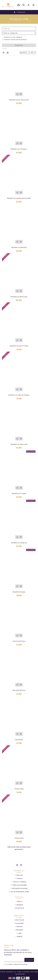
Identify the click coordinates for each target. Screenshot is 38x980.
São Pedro (19, 740)
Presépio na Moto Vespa (19, 346)
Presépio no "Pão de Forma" (19, 395)
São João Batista (19, 690)
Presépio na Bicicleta (19, 297)
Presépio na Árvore (19, 247)
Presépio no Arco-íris (19, 444)
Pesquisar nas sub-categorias (12, 37)
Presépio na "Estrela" (19, 149)
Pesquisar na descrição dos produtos (14, 39)
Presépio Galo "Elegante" (19, 100)
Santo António (19, 641)
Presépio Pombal (19, 592)
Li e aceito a (16, 964)
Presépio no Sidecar (19, 543)
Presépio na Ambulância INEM (19, 198)
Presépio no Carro (19, 493)
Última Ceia (19, 789)
